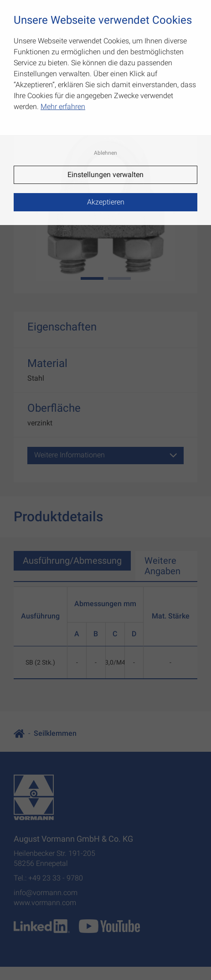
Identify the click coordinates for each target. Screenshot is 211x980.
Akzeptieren (106, 202)
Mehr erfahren (63, 107)
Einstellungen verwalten (105, 175)
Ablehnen (105, 153)
